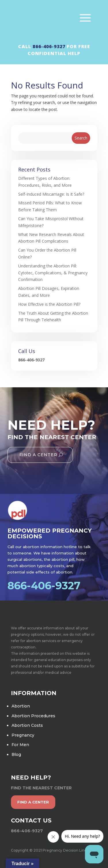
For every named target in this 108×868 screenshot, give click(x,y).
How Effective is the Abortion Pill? (49, 304)
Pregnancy (23, 735)
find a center (33, 802)
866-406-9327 (49, 46)
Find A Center (38, 455)
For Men (20, 745)
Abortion (21, 706)
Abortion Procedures (33, 716)
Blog (16, 754)
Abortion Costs (27, 725)
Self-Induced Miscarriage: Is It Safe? (51, 194)
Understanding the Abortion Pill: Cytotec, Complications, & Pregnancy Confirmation (53, 273)
